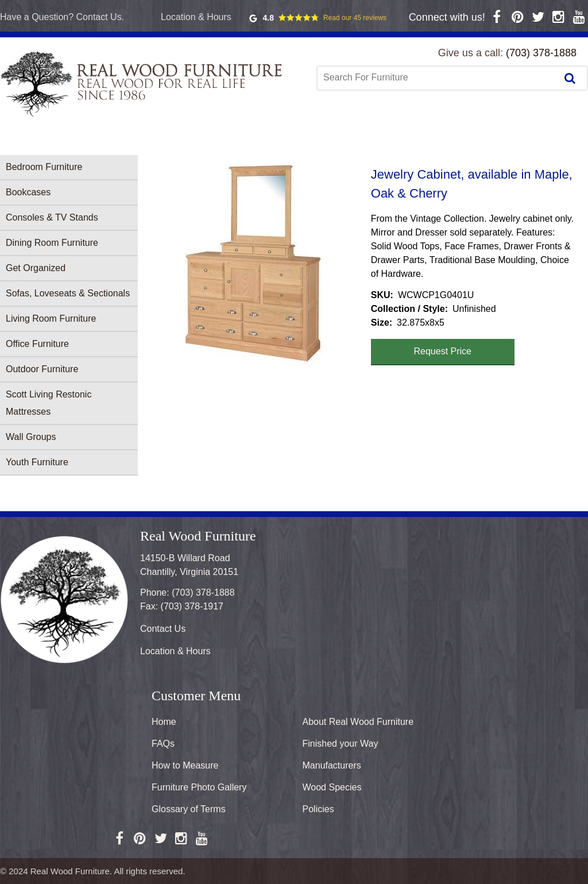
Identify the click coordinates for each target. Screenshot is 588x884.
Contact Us (163, 629)
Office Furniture (37, 344)
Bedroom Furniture (44, 167)
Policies (318, 809)
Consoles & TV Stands (52, 217)
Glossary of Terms (189, 809)
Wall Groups (31, 437)
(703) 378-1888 (541, 53)
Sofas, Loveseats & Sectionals (68, 293)
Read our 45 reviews (355, 18)
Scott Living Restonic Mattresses (49, 403)
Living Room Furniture (51, 319)
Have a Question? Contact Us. (62, 17)
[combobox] (438, 78)
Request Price (443, 351)
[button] (254, 265)
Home (164, 722)
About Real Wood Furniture (358, 722)
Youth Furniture (37, 462)
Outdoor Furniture (42, 369)
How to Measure (185, 765)
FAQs (163, 744)
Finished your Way (341, 744)
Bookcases (28, 192)
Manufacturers (332, 765)
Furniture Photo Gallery (199, 787)
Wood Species (332, 787)
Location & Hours (196, 17)
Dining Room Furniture (52, 243)
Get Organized (36, 268)
